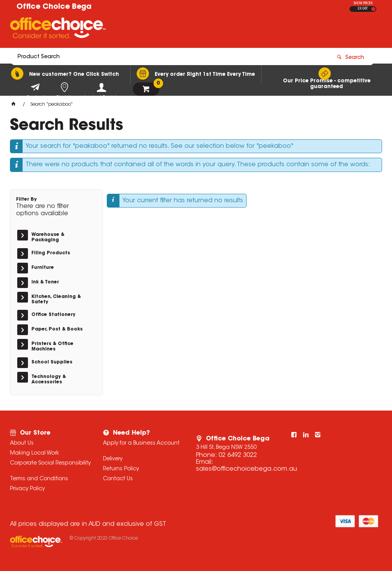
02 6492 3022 (238, 455)
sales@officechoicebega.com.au (247, 469)
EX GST (363, 9)
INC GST (373, 9)
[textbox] (151, 29)
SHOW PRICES (363, 3)
